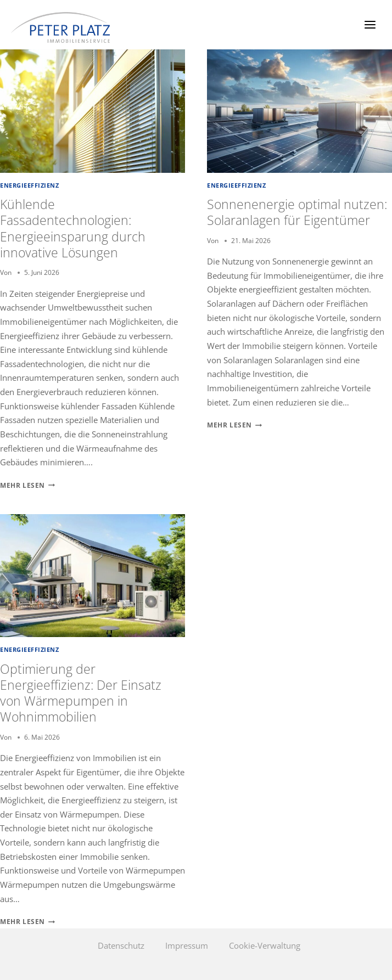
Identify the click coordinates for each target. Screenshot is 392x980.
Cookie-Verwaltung (265, 945)
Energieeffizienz (29, 185)
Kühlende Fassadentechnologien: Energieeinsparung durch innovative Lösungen (73, 229)
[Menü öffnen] (370, 24)
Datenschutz (121, 945)
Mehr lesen (27, 485)
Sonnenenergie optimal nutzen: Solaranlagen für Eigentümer (297, 212)
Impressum (187, 945)
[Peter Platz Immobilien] (60, 27)
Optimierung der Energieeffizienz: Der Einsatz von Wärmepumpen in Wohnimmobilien (81, 693)
